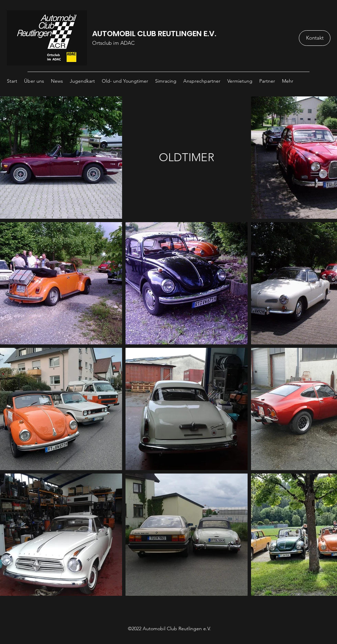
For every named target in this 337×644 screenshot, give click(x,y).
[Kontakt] (315, 38)
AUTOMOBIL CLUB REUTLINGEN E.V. (154, 34)
